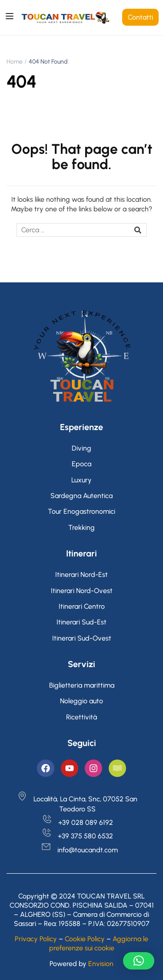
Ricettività (81, 717)
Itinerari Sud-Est (81, 622)
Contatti (140, 17)
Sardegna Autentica (81, 496)
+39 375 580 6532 (77, 836)
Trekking (81, 527)
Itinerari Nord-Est (81, 575)
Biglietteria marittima (82, 685)
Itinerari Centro (82, 606)
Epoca (81, 464)
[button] (139, 961)
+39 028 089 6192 (77, 822)
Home (15, 62)
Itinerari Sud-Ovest (82, 638)
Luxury (81, 480)
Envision (101, 964)
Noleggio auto (81, 701)
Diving (81, 448)
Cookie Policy (85, 939)
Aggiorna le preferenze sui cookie (99, 943)
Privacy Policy (36, 939)
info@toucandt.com (79, 850)
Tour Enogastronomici (81, 511)
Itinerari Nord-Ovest (82, 591)
